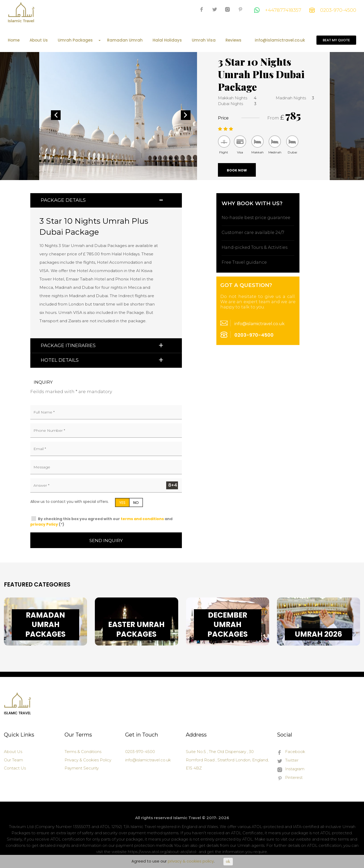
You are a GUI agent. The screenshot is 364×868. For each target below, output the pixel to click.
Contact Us (15, 768)
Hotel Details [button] (60, 360)
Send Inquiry (106, 541)
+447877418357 (278, 10)
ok (228, 861)
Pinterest (290, 778)
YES (122, 503)
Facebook (291, 752)
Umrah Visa (204, 40)
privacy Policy (44, 524)
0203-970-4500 (333, 10)
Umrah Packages (79, 40)
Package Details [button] (63, 200)
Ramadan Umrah (125, 40)
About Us (39, 40)
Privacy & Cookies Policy (88, 760)
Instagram (291, 769)
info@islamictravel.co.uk (280, 40)
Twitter (288, 761)
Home (14, 40)
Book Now (237, 170)
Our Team (13, 760)
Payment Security (82, 768)
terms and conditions (142, 519)
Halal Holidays (167, 40)
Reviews (233, 40)
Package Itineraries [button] (68, 346)
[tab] (106, 200)
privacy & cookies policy (191, 861)
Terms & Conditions (83, 752)
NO (136, 503)
